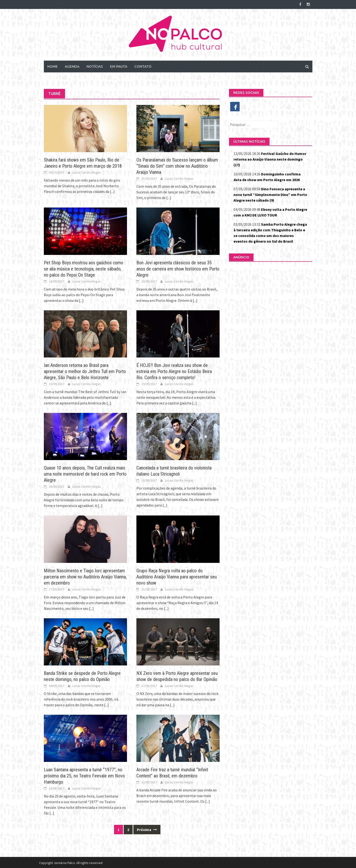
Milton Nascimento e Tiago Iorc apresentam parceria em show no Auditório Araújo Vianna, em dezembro (85, 576)
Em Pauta (119, 66)
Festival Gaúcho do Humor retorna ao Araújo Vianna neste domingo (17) (270, 158)
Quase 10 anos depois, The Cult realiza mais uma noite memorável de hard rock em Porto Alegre (85, 473)
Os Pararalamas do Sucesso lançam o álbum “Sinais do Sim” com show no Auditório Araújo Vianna (177, 165)
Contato (143, 66)
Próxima (147, 829)
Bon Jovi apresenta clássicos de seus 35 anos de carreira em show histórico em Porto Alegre (178, 268)
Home (53, 66)
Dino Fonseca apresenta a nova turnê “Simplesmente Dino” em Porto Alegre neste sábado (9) (270, 194)
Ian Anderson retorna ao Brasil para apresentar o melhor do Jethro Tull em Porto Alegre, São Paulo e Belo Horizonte (85, 371)
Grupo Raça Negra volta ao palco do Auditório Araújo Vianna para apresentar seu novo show (177, 576)
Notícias (95, 66)
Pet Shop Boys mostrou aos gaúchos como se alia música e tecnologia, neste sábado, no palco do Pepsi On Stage (84, 268)
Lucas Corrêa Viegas (87, 172)
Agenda (72, 66)
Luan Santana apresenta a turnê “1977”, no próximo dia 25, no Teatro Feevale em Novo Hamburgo (84, 775)
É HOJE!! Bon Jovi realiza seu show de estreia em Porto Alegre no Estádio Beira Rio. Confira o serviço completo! (174, 371)
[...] (112, 191)
